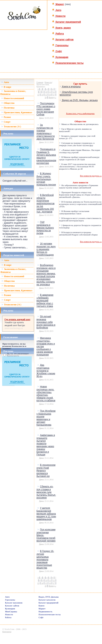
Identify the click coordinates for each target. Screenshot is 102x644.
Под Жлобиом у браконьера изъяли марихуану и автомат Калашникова (46, 418)
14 (42, 95)
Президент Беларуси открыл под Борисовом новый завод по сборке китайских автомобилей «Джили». (80, 195)
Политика (8, 108)
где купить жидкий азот (14, 324)
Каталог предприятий (66, 22)
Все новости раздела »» (91, 176)
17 (54, 95)
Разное (6, 117)
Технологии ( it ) (11, 127)
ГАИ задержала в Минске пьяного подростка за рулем (45, 228)
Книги (42, 606)
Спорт (6, 122)
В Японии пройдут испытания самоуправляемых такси (74, 212)
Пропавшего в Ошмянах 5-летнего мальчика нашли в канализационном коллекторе (46, 156)
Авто (57, 10)
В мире (6, 87)
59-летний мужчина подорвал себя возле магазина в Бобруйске (46, 322)
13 (38, 95)
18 (46, 97)
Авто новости (80, 182)
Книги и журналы (70, 87)
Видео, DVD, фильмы (49, 597)
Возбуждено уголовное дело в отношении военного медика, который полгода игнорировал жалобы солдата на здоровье (46, 275)
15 (46, 95)
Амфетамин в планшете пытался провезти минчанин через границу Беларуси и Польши (46, 445)
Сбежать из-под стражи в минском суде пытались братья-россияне (46, 492)
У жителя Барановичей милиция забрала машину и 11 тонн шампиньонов (46, 514)
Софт (57, 51)
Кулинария (60, 57)
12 (54, 92)
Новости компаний (13, 98)
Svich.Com (9, 629)
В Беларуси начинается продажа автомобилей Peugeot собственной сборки (78, 233)
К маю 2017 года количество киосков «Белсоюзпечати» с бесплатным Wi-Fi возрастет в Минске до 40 (77, 166)
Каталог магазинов (14, 603)
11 (50, 92)
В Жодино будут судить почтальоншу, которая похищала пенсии (46, 179)
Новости (59, 16)
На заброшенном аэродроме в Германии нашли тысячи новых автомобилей (79, 186)
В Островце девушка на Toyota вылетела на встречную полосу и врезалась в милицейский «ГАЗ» (80, 204)
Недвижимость (45, 611)
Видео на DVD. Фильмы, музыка (79, 100)
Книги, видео (61, 28)
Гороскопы (60, 45)
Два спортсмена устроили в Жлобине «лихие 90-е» (46, 371)
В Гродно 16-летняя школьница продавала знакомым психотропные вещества (45, 559)
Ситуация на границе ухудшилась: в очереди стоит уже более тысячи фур (77, 144)
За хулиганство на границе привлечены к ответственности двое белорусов (45, 132)
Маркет (58, 4)
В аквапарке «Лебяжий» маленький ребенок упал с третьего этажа (45, 301)
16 (50, 95)
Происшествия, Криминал (17, 112)
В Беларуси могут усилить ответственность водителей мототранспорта (80, 219)
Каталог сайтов (63, 40)
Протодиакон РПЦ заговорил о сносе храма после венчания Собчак (46, 109)
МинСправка (11, 611)
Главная (40, 82)
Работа (58, 34)
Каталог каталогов (47, 600)
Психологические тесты (68, 63)
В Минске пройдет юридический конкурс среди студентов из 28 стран (79, 158)
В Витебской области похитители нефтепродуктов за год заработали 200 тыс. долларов (45, 203)
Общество (8, 103)
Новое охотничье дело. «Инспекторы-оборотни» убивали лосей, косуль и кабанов (46, 394)
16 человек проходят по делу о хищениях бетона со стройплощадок (46, 249)
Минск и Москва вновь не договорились (79, 124)
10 (46, 92)
